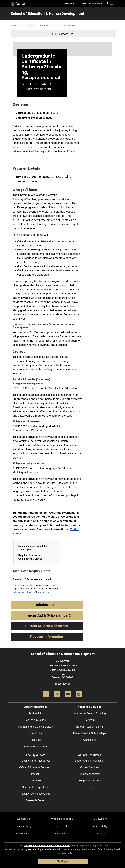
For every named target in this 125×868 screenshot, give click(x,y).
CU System (100, 819)
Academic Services (90, 707)
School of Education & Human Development (47, 14)
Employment (62, 834)
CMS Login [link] (63, 861)
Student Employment (35, 747)
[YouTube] (68, 698)
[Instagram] (79, 698)
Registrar (90, 720)
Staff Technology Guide (35, 787)
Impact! (35, 774)
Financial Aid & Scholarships (90, 733)
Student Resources (35, 707)
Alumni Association (90, 774)
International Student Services (35, 727)
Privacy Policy (24, 826)
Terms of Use (62, 826)
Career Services (90, 767)
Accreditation (24, 834)
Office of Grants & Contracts (35, 767)
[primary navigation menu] (112, 3)
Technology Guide (35, 720)
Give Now (100, 834)
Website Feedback (62, 819)
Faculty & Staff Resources (35, 761)
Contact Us (23, 819)
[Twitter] (57, 698)
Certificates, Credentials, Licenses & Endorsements (51, 26)
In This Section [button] (62, 34)
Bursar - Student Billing (90, 727)
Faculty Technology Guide (35, 794)
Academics (16, 26)
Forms (90, 787)
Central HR (35, 781)
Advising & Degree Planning (90, 714)
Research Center (35, 800)
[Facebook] (46, 698)
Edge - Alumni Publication (90, 761)
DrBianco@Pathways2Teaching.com (31, 592)
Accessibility (100, 826)
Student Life (35, 714)
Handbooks (35, 733)
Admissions (90, 740)
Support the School (90, 781)
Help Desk (35, 740)
